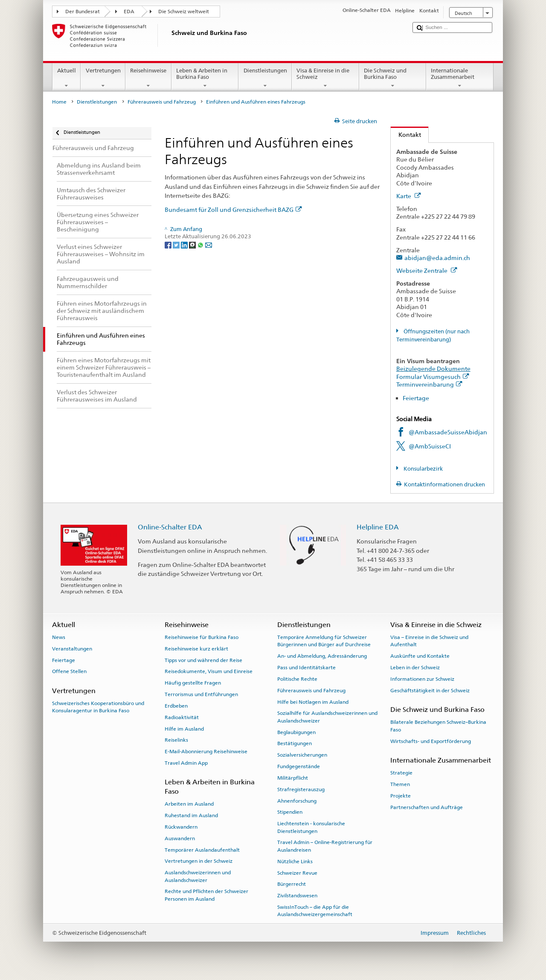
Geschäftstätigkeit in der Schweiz (430, 691)
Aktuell (67, 78)
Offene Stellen (69, 671)
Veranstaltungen (72, 649)
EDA (129, 12)
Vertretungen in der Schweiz (199, 861)
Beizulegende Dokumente (433, 369)
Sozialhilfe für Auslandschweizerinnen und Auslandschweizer (327, 717)
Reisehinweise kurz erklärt (196, 649)
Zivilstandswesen (297, 896)
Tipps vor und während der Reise (203, 660)
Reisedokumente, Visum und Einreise (209, 671)
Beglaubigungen (296, 732)
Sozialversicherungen (302, 755)
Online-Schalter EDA (170, 527)
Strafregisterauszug (301, 789)
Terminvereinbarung (429, 384)
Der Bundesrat (83, 12)
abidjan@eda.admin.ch (437, 258)
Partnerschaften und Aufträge (427, 807)
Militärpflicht (293, 778)
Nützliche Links (295, 861)
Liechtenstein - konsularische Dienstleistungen (311, 827)
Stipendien (290, 812)
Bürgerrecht (292, 884)
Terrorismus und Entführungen (201, 694)
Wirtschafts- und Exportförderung (431, 741)
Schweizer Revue (297, 873)
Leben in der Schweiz (415, 668)
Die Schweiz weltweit (184, 12)
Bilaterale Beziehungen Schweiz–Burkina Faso (438, 726)
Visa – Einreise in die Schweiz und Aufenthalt (429, 641)
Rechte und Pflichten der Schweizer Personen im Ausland (206, 895)
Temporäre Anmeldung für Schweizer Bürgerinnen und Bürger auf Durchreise (324, 641)
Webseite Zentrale (427, 270)
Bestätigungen (295, 743)
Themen (400, 784)
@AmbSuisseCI (430, 446)
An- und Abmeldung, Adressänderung (322, 656)
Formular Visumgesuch (433, 377)
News (59, 637)
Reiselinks (176, 740)
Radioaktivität (182, 717)
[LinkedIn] (185, 244)
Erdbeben (176, 706)
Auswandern (180, 838)
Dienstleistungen (265, 78)
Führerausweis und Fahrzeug (162, 102)
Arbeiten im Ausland (189, 804)
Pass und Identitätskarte (306, 668)
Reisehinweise (148, 78)
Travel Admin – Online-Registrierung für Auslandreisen (325, 846)
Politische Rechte (297, 679)
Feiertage (416, 398)
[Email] (209, 244)
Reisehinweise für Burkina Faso (202, 637)
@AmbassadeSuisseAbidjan (448, 432)
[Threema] (193, 244)
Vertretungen (103, 78)
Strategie (401, 773)
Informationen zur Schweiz (422, 679)
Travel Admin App (186, 763)
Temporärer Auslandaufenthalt (202, 850)
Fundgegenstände (299, 766)
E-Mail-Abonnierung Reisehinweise (206, 752)
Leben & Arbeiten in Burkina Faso (205, 78)
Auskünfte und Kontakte (420, 656)
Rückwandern (181, 827)
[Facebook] (169, 244)
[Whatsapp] (201, 244)
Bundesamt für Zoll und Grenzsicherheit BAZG (233, 210)
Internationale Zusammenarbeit (460, 78)
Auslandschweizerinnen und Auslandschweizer (198, 876)
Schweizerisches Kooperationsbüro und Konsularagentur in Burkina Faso (98, 707)
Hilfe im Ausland (184, 728)
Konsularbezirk (423, 469)
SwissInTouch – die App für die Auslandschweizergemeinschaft (315, 911)
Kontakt (406, 134)
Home (59, 102)
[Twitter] (177, 244)
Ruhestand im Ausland (191, 815)
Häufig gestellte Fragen (193, 683)
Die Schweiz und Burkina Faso (393, 78)
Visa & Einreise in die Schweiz (325, 78)
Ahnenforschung (297, 801)
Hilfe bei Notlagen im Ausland (313, 702)
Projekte (401, 796)
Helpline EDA (378, 527)
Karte (409, 196)
